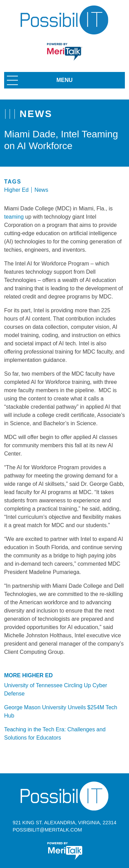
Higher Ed (16, 190)
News (41, 190)
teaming (14, 217)
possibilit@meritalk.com (47, 830)
